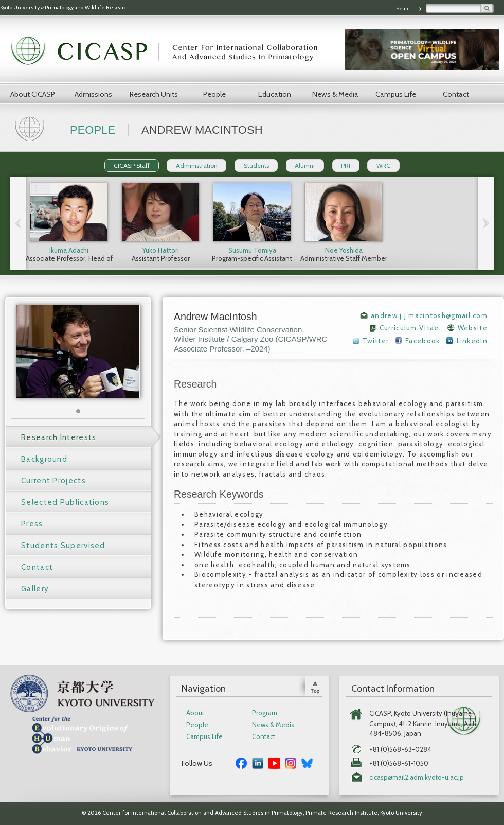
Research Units (154, 94)
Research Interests (59, 437)
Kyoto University (20, 7)
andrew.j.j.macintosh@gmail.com (429, 315)
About (195, 713)
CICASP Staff (132, 165)
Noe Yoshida (344, 250)
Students (256, 165)
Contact (456, 94)
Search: (406, 8)
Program (265, 713)
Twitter (376, 341)
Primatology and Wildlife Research (87, 7)
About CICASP (33, 94)
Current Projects (53, 481)
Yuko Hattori (161, 250)
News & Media (335, 94)
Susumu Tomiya (252, 250)
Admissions (93, 94)
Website (473, 328)
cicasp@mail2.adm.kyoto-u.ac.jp (417, 777)
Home (31, 128)
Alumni (305, 165)
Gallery (35, 589)
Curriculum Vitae (409, 328)
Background (44, 459)
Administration (197, 165)
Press (32, 524)
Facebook (422, 341)
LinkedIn (472, 341)
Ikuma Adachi (69, 250)
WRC (383, 165)
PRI (346, 165)
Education (275, 94)
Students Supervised (63, 546)
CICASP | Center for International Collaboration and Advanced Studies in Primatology (170, 51)
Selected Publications (65, 502)
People (214, 94)
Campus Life (396, 94)
